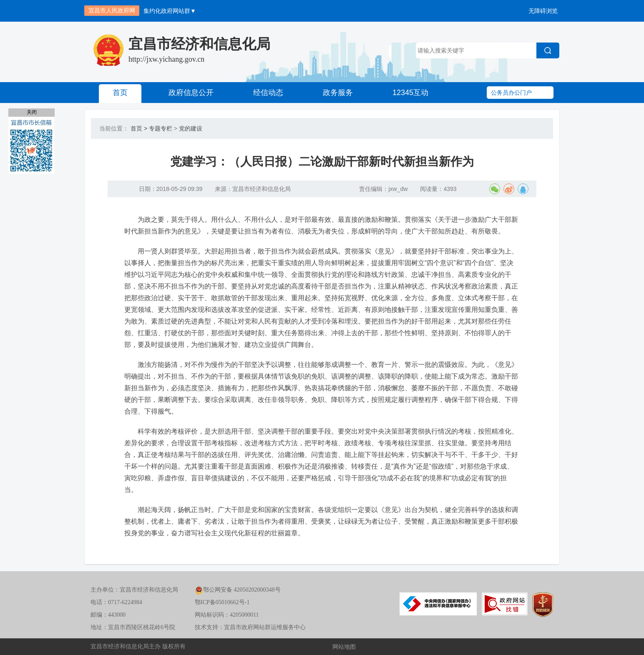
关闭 (32, 112)
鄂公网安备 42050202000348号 (238, 590)
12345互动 (410, 93)
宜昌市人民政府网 (112, 10)
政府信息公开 (191, 93)
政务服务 (338, 93)
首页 (120, 93)
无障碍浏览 (543, 11)
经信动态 (268, 93)
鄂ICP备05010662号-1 (222, 602)
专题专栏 (161, 128)
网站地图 (344, 647)
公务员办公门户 (511, 93)
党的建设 (191, 128)
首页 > (139, 128)
